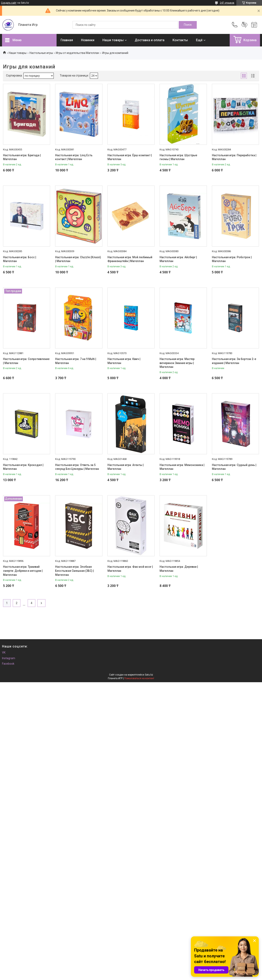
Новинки (88, 40)
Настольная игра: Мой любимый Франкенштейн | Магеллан (130, 259)
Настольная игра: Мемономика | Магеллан (182, 467)
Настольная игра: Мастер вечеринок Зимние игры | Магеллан (177, 363)
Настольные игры (41, 53)
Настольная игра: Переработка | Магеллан (234, 157)
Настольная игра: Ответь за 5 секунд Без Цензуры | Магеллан (77, 467)
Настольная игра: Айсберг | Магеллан (178, 259)
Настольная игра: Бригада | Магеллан (22, 157)
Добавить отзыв (244, 25)
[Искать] (188, 25)
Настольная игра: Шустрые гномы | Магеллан (178, 157)
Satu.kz (149, 675)
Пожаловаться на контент (139, 678)
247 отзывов (227, 3)
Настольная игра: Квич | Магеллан (124, 361)
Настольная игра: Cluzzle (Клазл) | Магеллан (78, 259)
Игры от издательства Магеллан (77, 53)
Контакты (180, 40)
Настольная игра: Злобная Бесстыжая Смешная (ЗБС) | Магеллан (75, 571)
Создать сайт (9, 3)
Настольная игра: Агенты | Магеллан (126, 467)
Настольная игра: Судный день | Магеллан (234, 467)
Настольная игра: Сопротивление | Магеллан (26, 361)
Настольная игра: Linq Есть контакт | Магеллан (74, 157)
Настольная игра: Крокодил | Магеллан (23, 467)
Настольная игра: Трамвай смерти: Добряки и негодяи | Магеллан (23, 571)
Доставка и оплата (150, 40)
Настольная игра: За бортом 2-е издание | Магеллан (234, 361)
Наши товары (113, 40)
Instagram (9, 658)
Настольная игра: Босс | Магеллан (20, 259)
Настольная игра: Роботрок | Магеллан (232, 259)
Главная (67, 40)
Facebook (8, 664)
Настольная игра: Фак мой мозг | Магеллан (130, 569)
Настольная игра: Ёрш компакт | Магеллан (130, 157)
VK (4, 653)
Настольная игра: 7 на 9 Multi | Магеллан (76, 361)
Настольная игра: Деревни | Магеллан (179, 569)
